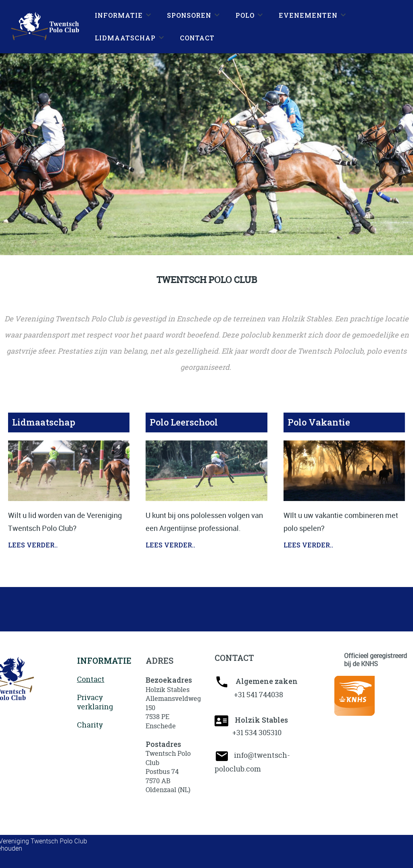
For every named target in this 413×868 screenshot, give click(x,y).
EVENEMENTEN (308, 15)
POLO (245, 15)
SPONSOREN (189, 15)
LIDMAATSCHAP (125, 38)
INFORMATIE (119, 15)
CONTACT (197, 38)
